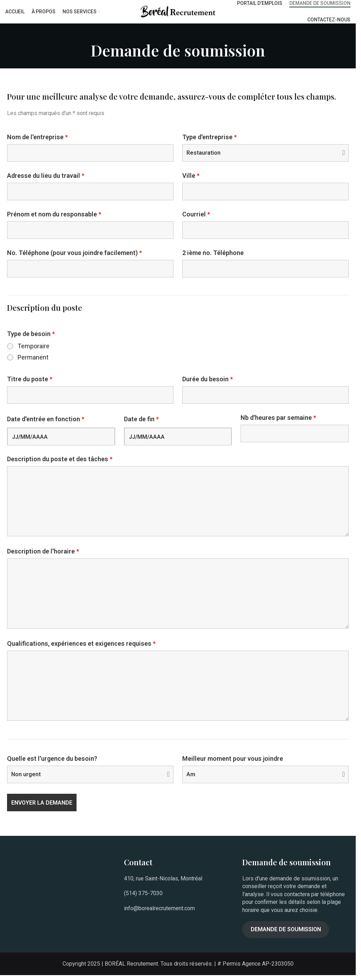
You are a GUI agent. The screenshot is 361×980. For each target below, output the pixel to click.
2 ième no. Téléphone (213, 258)
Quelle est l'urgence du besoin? (52, 764)
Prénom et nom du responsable (54, 219)
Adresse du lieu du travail (46, 181)
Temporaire (34, 351)
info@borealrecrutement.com (159, 913)
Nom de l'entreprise (37, 142)
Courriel (196, 219)
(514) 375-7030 (143, 898)
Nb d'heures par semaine (278, 423)
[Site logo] (178, 14)
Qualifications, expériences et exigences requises (81, 649)
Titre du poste (30, 384)
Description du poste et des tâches (60, 464)
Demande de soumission (286, 934)
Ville (191, 181)
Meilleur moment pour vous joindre (233, 764)
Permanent (33, 362)
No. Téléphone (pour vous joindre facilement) (74, 258)
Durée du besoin (208, 384)
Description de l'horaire (43, 556)
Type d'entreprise (209, 142)
